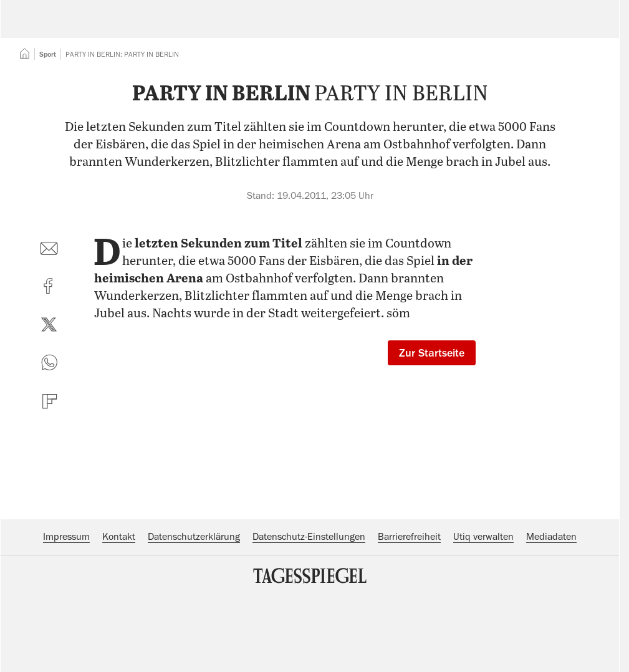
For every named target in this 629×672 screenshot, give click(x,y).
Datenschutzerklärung (194, 613)
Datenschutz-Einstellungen (309, 613)
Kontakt (119, 613)
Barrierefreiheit (409, 613)
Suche (438, 28)
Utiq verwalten (483, 613)
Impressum (66, 613)
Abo (580, 28)
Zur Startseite (432, 429)
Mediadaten (551, 613)
